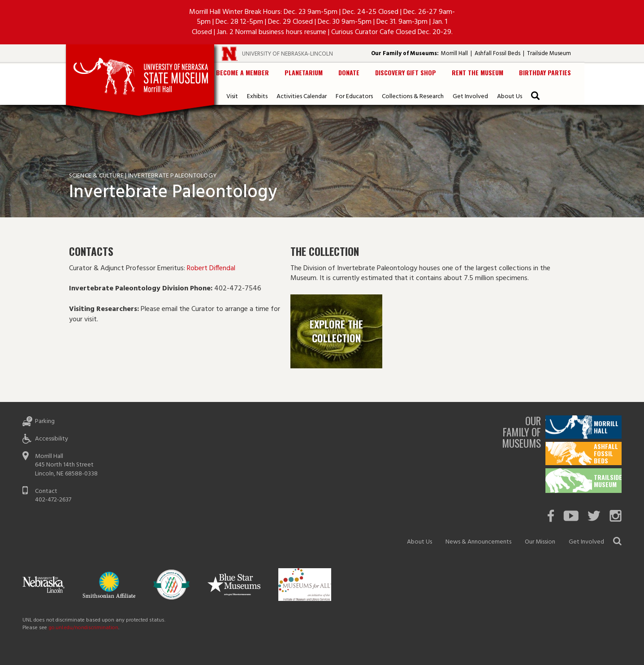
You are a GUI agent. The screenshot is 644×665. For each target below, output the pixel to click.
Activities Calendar (302, 97)
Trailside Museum (549, 54)
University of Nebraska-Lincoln (287, 54)
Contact (46, 491)
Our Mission (540, 542)
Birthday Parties (545, 72)
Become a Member (242, 72)
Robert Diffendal (212, 268)
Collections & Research (413, 97)
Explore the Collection (336, 331)
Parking (45, 421)
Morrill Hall (454, 54)
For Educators (354, 97)
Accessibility (52, 439)
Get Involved (470, 97)
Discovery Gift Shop (406, 72)
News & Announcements (478, 542)
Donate (349, 72)
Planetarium (304, 72)
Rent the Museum (478, 72)
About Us (510, 97)
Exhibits (257, 97)
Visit (232, 97)
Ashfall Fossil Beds (497, 54)
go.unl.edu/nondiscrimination (83, 628)
